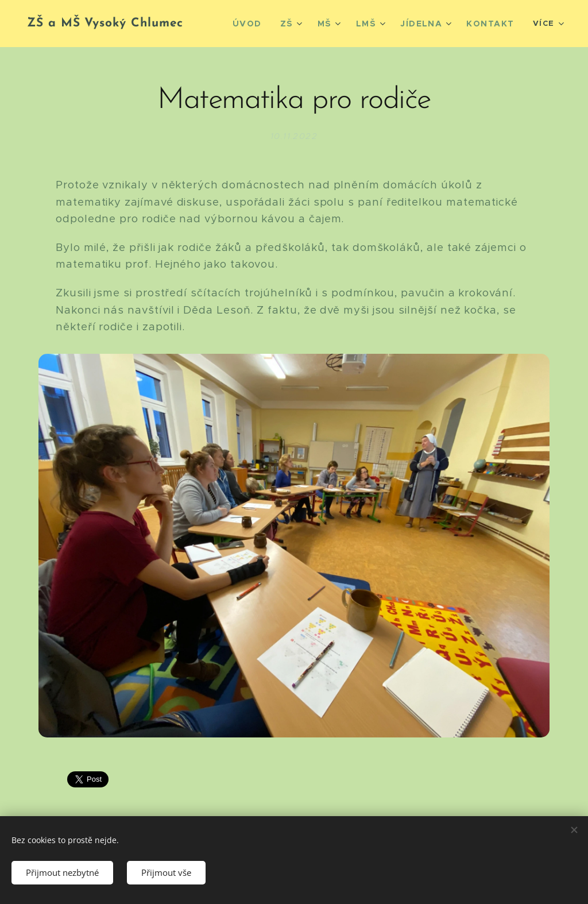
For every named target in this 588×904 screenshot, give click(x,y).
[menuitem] (261, 24)
